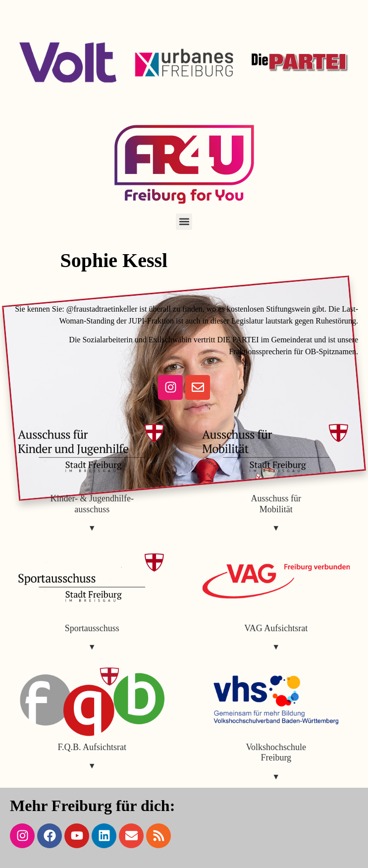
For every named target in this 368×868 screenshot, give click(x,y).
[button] (184, 222)
